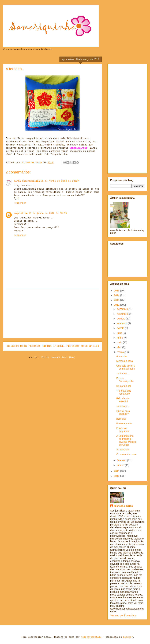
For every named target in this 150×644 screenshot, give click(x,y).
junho (120, 338)
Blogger (128, 637)
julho (120, 333)
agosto (121, 328)
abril (119, 347)
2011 (117, 471)
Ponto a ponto (124, 423)
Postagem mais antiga (83, 346)
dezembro (123, 309)
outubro (121, 319)
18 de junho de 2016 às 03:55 (48, 213)
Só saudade (123, 450)
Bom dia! (121, 419)
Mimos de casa (125, 361)
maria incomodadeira (27, 181)
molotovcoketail (91, 637)
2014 (117, 295)
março (121, 352)
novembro (123, 314)
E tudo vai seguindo (123, 430)
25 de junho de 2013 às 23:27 (60, 181)
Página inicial (53, 346)
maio (120, 342)
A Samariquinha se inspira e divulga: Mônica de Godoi (126, 440)
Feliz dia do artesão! (123, 400)
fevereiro (122, 460)
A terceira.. (122, 356)
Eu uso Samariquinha (125, 380)
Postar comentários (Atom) (59, 357)
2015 (117, 291)
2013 (117, 300)
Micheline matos (123, 506)
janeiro (121, 465)
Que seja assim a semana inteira (126, 367)
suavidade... (123, 406)
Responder (20, 203)
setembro (122, 323)
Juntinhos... (123, 373)
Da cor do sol (123, 386)
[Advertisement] (52, 313)
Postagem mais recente (23, 346)
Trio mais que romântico (124, 392)
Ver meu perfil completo (123, 615)
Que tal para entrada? (123, 412)
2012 (117, 305)
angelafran (21, 213)
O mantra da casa (126, 454)
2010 (117, 476)
